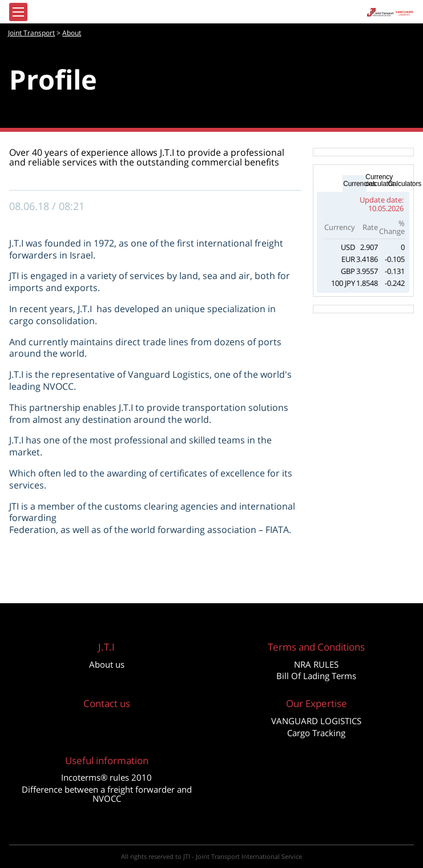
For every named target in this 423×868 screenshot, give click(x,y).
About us (107, 664)
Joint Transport (31, 33)
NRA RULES (316, 664)
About (72, 33)
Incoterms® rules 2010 (106, 777)
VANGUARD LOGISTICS (316, 721)
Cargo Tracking (316, 733)
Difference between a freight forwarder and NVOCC (107, 794)
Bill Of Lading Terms (316, 676)
